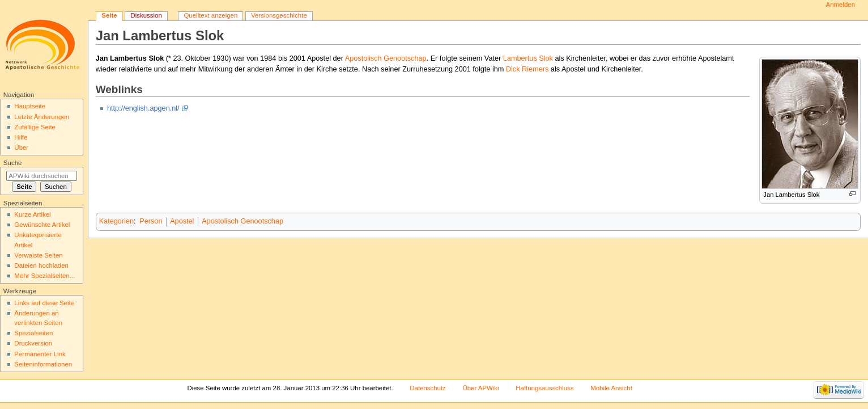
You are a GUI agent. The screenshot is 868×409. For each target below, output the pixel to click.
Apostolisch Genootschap (386, 58)
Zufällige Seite (35, 127)
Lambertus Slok (528, 58)
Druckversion (33, 343)
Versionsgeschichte (279, 15)
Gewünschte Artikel (42, 225)
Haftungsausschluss (544, 388)
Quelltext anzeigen (210, 15)
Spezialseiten (33, 333)
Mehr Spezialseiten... (44, 276)
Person (151, 221)
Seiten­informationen (43, 364)
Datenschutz (428, 388)
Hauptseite (30, 106)
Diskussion (146, 15)
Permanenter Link (40, 354)
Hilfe (21, 137)
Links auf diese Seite (44, 303)
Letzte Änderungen (42, 117)
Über (21, 147)
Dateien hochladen (41, 265)
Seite (109, 15)
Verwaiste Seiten (38, 255)
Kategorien (116, 221)
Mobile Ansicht (611, 388)
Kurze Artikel (32, 214)
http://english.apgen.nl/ (143, 108)
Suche (13, 163)
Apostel (182, 221)
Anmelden (841, 5)
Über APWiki (480, 388)
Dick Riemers (527, 69)
